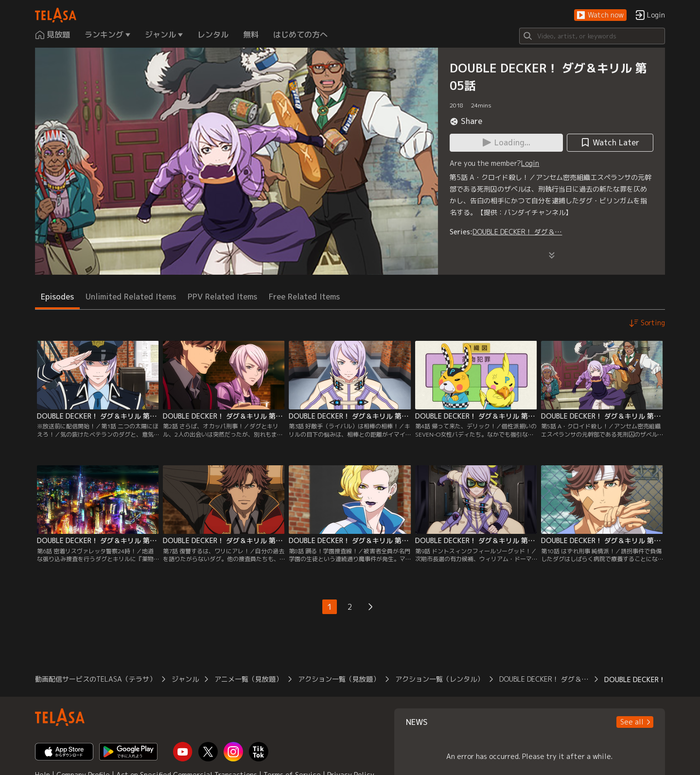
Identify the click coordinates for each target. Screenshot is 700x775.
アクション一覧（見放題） (339, 679)
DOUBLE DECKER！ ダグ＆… (517, 232)
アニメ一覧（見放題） (248, 679)
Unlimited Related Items (131, 297)
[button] (600, 15)
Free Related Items (304, 297)
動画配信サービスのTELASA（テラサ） (96, 679)
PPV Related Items (222, 297)
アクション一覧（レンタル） (439, 679)
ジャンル (185, 679)
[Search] (592, 36)
